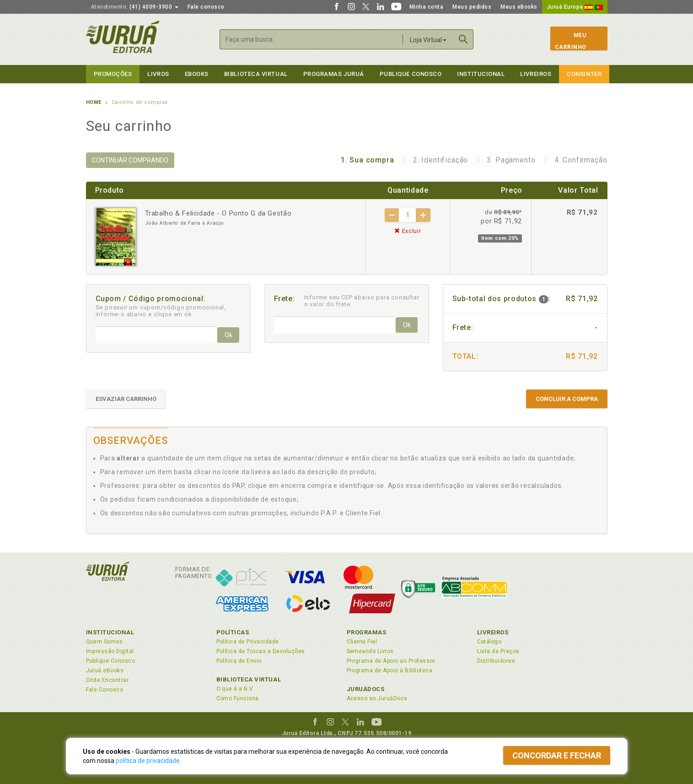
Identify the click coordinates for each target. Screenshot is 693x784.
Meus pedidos (472, 7)
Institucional (481, 74)
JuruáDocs (366, 689)
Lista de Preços (498, 651)
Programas (367, 632)
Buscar (463, 39)
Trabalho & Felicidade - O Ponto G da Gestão (218, 213)
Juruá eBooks (105, 670)
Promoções (113, 74)
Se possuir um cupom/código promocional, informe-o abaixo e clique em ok (161, 311)
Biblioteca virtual (256, 74)
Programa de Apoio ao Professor (391, 661)
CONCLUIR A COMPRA (567, 399)
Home (94, 102)
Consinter (584, 74)
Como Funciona (238, 698)
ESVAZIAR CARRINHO (126, 399)
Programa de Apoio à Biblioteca (390, 670)
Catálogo (489, 642)
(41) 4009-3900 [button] (134, 7)
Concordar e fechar (557, 755)
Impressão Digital (110, 651)
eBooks (197, 74)
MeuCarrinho (571, 41)
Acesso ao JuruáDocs (377, 698)
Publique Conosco (411, 74)
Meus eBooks (519, 7)
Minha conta (427, 7)
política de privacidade (148, 761)
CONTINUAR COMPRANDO (130, 160)
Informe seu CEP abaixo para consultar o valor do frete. (362, 301)
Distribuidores (496, 661)
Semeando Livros (370, 651)
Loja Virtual (428, 40)
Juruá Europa (575, 7)
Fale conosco (206, 7)
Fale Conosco (105, 690)
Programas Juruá (334, 74)
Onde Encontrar (107, 680)
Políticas (233, 632)
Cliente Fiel (362, 642)
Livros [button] (158, 74)
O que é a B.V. (236, 689)
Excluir (408, 231)
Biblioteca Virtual (249, 679)
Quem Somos (105, 642)
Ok (228, 335)
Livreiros (536, 74)
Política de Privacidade (248, 642)
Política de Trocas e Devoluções (261, 651)
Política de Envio (239, 661)
